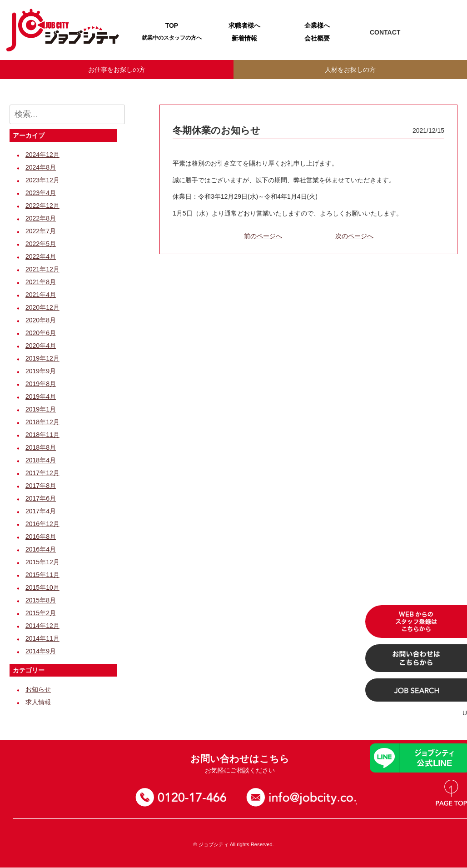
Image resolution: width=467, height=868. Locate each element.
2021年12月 (42, 270)
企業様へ (317, 25)
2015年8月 (41, 601)
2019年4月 (41, 397)
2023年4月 (41, 194)
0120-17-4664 (184, 798)
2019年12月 (42, 359)
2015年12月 (42, 563)
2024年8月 (41, 168)
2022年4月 (41, 257)
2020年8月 (41, 321)
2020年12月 (42, 308)
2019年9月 (41, 372)
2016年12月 (42, 525)
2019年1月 (41, 410)
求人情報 (38, 703)
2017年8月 (41, 487)
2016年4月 (41, 550)
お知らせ (38, 690)
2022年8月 (41, 219)
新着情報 (244, 38)
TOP (172, 25)
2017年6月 (41, 499)
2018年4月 (41, 461)
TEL (425, 33)
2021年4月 (41, 296)
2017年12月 (42, 474)
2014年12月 (42, 627)
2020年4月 (41, 346)
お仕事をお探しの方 (117, 70)
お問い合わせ (306, 798)
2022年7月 (41, 232)
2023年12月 (42, 181)
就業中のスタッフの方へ (172, 38)
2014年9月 (41, 652)
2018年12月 (42, 423)
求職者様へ (244, 25)
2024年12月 (42, 156)
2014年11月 (42, 639)
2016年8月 (41, 537)
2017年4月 (41, 512)
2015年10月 (42, 588)
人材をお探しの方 (350, 70)
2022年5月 (41, 245)
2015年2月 (41, 614)
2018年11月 (42, 436)
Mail (446, 33)
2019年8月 (41, 385)
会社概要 (317, 38)
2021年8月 (41, 283)
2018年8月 (41, 448)
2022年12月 (42, 206)
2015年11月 (42, 576)
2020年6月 (41, 334)
